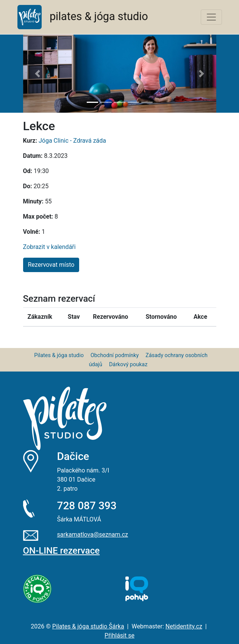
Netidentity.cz (184, 626)
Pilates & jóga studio (59, 355)
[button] (38, 74)
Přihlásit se (119, 635)
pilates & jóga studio (83, 17)
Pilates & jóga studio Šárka (88, 626)
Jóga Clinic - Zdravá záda (72, 141)
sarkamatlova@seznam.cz (93, 535)
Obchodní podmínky (115, 355)
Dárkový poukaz (128, 365)
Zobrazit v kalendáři (49, 247)
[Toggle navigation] (211, 17)
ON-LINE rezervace (62, 551)
